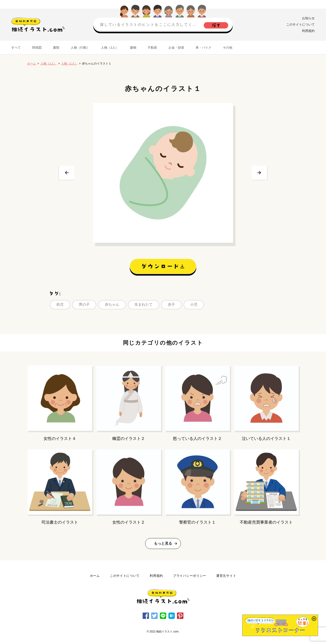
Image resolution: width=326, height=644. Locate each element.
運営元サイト (226, 576)
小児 (194, 304)
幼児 (60, 304)
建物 (133, 48)
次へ (259, 173)
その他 (228, 48)
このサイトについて (300, 24)
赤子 (171, 304)
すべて (16, 48)
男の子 (84, 304)
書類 (56, 48)
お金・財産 (176, 48)
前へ (67, 173)
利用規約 (308, 31)
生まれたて (144, 304)
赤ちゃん (112, 304)
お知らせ (308, 18)
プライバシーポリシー (190, 576)
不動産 (152, 48)
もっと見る (163, 543)
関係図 (37, 48)
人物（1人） (110, 48)
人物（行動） (80, 48)
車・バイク (204, 48)
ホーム (32, 63)
